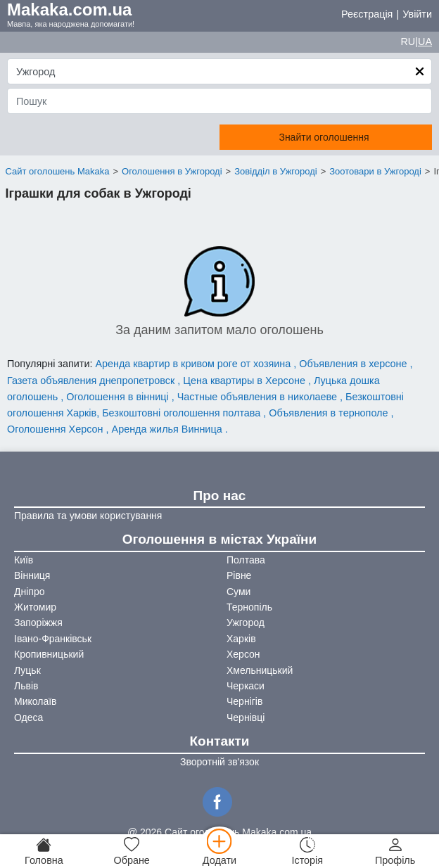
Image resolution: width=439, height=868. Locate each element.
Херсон (243, 654)
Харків (241, 639)
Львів (26, 686)
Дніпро (29, 592)
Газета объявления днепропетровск (92, 381)
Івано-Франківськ (53, 639)
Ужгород (246, 623)
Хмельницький (260, 670)
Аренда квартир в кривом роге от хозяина (194, 364)
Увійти (417, 14)
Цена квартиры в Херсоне (246, 381)
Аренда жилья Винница (168, 429)
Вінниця (32, 575)
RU (408, 42)
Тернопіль (249, 607)
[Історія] (307, 851)
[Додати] (220, 851)
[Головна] (44, 851)
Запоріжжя (38, 623)
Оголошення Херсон (57, 429)
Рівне (239, 575)
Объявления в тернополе (330, 413)
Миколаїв (36, 701)
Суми (238, 592)
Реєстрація (367, 14)
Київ (24, 560)
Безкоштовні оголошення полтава (183, 413)
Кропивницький (49, 654)
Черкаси (246, 686)
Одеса (28, 717)
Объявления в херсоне (354, 364)
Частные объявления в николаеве (259, 397)
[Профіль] (395, 851)
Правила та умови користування (88, 516)
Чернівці (246, 717)
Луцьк (27, 670)
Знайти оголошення (324, 137)
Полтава (246, 560)
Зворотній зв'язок (220, 762)
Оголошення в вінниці (119, 397)
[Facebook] (220, 800)
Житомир (35, 607)
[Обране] (132, 851)
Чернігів (244, 701)
